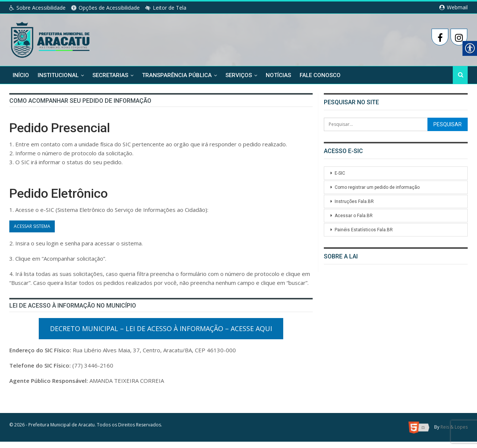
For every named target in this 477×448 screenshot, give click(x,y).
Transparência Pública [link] (177, 75)
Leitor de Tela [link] (166, 8)
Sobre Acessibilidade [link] (37, 8)
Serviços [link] (239, 75)
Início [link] (21, 75)
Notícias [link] (278, 75)
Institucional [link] (58, 75)
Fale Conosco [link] (320, 75)
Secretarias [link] (110, 75)
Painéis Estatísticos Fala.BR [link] (364, 230)
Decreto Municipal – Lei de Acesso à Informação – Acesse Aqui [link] (161, 335)
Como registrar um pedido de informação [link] (378, 187)
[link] (51, 38)
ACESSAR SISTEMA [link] (32, 230)
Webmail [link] (454, 7)
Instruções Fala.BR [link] (354, 201)
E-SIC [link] (340, 173)
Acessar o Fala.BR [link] (354, 216)
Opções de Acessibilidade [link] (105, 8)
